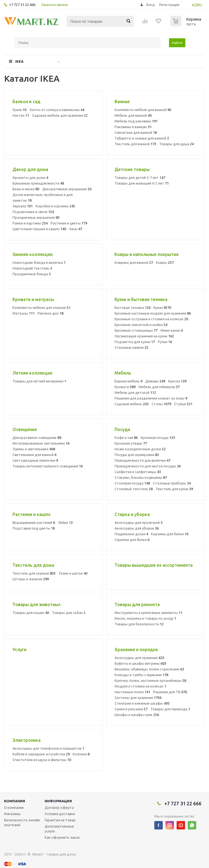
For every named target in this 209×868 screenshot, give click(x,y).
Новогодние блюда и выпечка (39, 262)
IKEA (19, 61)
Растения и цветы (69, 223)
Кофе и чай (126, 438)
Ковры (165, 262)
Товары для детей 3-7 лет (140, 178)
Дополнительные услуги (59, 829)
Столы (161, 404)
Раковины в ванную (133, 127)
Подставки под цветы (34, 528)
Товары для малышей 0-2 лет (142, 183)
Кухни (162, 308)
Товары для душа (176, 144)
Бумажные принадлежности (38, 183)
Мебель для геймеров (159, 387)
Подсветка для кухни (135, 342)
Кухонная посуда (158, 438)
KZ (194, 5)
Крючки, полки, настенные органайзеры (150, 680)
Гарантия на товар (60, 820)
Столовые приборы (172, 483)
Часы (76, 229)
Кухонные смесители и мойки (141, 325)
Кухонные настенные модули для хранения (153, 313)
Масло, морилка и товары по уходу (145, 618)
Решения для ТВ (170, 692)
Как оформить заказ (62, 837)
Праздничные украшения (36, 217)
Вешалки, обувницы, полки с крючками (149, 669)
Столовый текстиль (134, 489)
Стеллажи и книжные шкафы (142, 703)
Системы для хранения (138, 698)
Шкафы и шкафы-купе (137, 715)
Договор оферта (59, 807)
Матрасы (24, 313)
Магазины (12, 814)
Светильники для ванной (34, 455)
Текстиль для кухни (174, 489)
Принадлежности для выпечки (142, 460)
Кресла (177, 381)
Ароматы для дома (30, 178)
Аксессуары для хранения (139, 658)
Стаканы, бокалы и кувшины (141, 477)
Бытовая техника (133, 308)
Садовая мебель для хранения (60, 115)
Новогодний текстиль (32, 268)
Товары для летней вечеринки (39, 381)
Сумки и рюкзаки (131, 709)
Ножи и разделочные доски (140, 449)
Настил (21, 115)
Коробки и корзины (55, 206)
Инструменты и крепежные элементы (148, 613)
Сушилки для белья (132, 540)
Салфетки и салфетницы (138, 472)
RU (200, 5)
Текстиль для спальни (34, 573)
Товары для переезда (170, 709)
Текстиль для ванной (135, 144)
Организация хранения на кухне (144, 336)
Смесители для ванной (136, 132)
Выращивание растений (34, 522)
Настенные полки (132, 692)
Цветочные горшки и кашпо (39, 229)
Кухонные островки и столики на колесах (151, 319)
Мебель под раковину (136, 121)
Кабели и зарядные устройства (41, 754)
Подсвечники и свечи (33, 212)
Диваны (155, 381)
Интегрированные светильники (41, 443)
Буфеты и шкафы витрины (140, 663)
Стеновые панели (131, 347)
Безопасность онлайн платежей (22, 822)
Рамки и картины (30, 223)
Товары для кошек (31, 613)
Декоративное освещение (37, 438)
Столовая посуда (132, 483)
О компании (14, 807)
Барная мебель (128, 381)
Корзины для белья (170, 534)
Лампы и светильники (34, 449)
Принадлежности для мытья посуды (148, 466)
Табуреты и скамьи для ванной (142, 138)
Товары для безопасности (139, 624)
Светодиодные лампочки (35, 460)
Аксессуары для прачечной (139, 522)
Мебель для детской (135, 392)
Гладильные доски (131, 534)
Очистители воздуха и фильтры (42, 760)
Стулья (183, 404)
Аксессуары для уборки (137, 528)
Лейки (65, 522)
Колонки (81, 754)
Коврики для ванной (134, 262)
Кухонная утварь (131, 443)
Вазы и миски (26, 189)
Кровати (125, 387)
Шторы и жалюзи (31, 579)
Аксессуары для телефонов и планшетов (48, 748)
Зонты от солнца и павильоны (57, 110)
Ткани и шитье (73, 573)
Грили (19, 110)
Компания (15, 801)
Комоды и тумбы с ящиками (141, 675)
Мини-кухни (172, 330)
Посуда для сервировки (137, 455)
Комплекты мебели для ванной (143, 110)
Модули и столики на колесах (140, 686)
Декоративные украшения (67, 189)
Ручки (165, 342)
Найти (177, 43)
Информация (58, 801)
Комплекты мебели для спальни (42, 308)
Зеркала (23, 206)
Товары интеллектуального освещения (48, 466)
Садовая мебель (132, 404)
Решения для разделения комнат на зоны (151, 398)
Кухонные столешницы (136, 330)
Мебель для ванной (133, 115)
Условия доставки (60, 814)
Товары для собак (69, 613)
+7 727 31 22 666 (22, 5)
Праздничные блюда (32, 274)
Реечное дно (50, 313)
